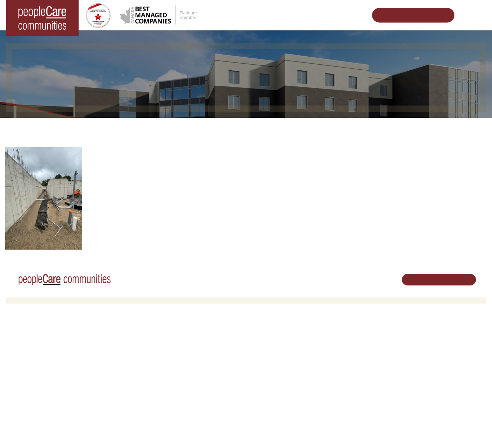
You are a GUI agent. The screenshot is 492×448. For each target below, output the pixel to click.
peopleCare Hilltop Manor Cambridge (49, 352)
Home (104, 128)
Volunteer (261, 343)
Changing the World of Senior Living (165, 128)
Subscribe (341, 400)
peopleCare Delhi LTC (34, 387)
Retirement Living (151, 334)
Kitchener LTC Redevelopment (339, 128)
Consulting (342, 382)
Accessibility (344, 391)
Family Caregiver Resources (160, 361)
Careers (259, 334)
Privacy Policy (140, 432)
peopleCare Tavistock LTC (38, 370)
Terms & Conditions (102, 432)
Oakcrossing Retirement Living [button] (163, 343)
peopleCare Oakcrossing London (45, 361)
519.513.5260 (425, 358)
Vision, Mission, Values (355, 334)
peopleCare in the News (356, 358)
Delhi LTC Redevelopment (158, 370)
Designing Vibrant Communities (255, 128)
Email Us (420, 369)
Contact (340, 409)
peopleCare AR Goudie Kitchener (45, 343)
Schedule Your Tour (408, 15)
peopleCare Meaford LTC (37, 378)
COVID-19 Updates (151, 352)
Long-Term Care (29, 334)
